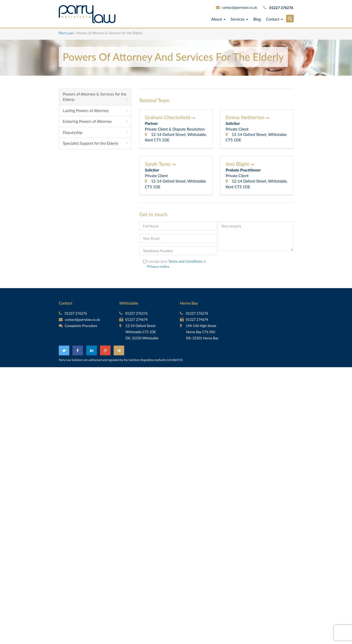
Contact (274, 19)
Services (239, 19)
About (218, 19)
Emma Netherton (248, 117)
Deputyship (73, 132)
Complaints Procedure (78, 326)
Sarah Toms (160, 164)
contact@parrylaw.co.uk (239, 7)
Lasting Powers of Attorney (86, 110)
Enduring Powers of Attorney (87, 121)
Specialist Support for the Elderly (91, 143)
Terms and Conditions (185, 261)
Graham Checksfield (170, 117)
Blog (257, 19)
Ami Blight (240, 164)
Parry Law (66, 33)
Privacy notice (158, 266)
